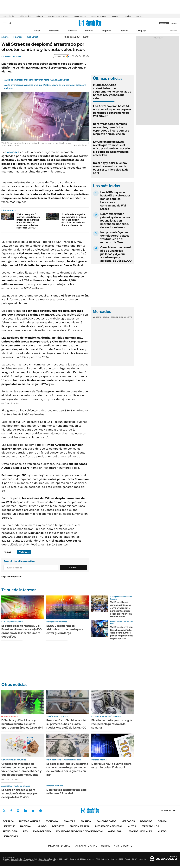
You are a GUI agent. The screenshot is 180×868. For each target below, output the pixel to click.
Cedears (128, 317)
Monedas (97, 317)
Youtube (33, 811)
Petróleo (127, 16)
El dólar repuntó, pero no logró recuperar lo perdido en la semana (112, 724)
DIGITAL (59, 846)
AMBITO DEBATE (116, 846)
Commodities (117, 317)
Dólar (37, 31)
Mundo (42, 826)
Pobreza (39, 16)
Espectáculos (150, 826)
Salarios (115, 16)
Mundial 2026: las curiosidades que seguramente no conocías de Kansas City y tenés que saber (112, 92)
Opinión (124, 31)
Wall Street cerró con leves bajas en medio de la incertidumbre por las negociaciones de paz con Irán (122, 633)
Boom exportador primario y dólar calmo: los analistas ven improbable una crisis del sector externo (115, 221)
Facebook (11, 811)
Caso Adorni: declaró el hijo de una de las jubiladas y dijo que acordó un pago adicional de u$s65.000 (116, 254)
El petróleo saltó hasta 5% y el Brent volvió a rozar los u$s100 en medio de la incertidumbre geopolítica (22, 631)
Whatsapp (41, 811)
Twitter (4, 811)
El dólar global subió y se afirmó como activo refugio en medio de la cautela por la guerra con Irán (67, 769)
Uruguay (141, 31)
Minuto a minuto (11, 716)
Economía (54, 31)
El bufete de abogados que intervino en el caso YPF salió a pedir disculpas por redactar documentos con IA (74, 220)
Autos (132, 826)
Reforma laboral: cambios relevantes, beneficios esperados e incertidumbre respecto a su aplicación (111, 129)
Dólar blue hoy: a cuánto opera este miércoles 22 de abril (111, 766)
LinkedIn (25, 811)
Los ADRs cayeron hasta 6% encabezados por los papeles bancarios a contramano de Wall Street (112, 111)
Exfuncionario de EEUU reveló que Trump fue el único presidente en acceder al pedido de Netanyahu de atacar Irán (112, 148)
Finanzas (72, 31)
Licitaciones (10, 836)
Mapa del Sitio (42, 831)
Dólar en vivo (25, 16)
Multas (162, 831)
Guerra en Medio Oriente (58, 16)
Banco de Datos (106, 821)
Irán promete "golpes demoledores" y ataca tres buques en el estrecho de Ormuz (115, 237)
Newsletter (174, 30)
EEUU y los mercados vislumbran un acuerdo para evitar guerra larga (65, 629)
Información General (109, 826)
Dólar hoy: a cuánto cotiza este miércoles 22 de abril (67, 792)
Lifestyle (9, 826)
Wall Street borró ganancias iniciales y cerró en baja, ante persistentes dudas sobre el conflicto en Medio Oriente (121, 609)
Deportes (58, 826)
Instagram (18, 811)
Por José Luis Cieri (10, 780)
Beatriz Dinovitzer (13, 56)
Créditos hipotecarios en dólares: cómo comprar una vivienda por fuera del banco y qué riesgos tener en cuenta (22, 769)
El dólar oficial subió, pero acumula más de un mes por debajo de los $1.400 (20, 793)
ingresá (174, 23)
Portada (8, 821)
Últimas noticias (30, 821)
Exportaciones (80, 16)
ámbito (5, 37)
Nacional (26, 826)
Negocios (106, 31)
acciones (14, 152)
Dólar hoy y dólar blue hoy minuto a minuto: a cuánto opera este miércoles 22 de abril (111, 168)
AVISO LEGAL (116, 831)
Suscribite (74, 567)
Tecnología (10, 831)
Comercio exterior (99, 16)
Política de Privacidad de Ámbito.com (79, 831)
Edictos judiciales (140, 831)
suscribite (164, 23)
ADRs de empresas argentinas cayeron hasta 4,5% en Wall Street (37, 80)
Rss (25, 831)
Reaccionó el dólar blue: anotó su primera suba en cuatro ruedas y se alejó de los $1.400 (66, 724)
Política (89, 31)
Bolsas (106, 317)
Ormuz (139, 16)
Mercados (128, 821)
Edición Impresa (80, 826)
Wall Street (33, 37)
